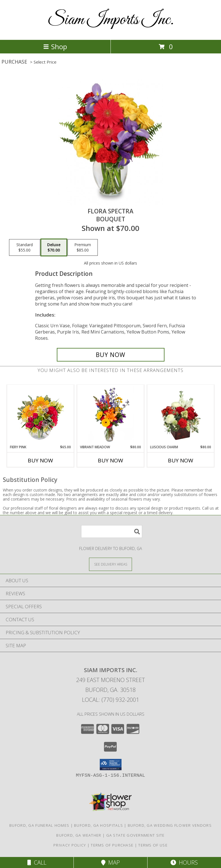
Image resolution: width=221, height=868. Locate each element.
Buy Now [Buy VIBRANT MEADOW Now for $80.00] (110, 460)
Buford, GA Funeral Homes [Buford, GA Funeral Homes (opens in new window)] (39, 825)
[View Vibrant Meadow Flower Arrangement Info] (111, 415)
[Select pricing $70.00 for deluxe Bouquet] (54, 248)
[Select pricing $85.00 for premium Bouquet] (83, 248)
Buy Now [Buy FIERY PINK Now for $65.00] (40, 460)
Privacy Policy (70, 845)
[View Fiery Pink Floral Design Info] (41, 415)
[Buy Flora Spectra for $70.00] (111, 355)
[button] (111, 765)
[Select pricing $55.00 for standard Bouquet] (25, 248)
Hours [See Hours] (184, 862)
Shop (55, 46)
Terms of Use (153, 845)
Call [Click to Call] (37, 862)
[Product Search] (112, 532)
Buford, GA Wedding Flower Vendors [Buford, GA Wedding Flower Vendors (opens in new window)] (170, 825)
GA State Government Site (136, 835)
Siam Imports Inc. (111, 20)
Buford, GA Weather (79, 835)
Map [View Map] (110, 862)
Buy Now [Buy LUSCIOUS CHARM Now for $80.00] (181, 460)
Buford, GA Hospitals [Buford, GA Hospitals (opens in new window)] (98, 825)
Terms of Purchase (112, 845)
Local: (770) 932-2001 (110, 700)
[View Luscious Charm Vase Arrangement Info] (181, 415)
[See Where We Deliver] (110, 564)
